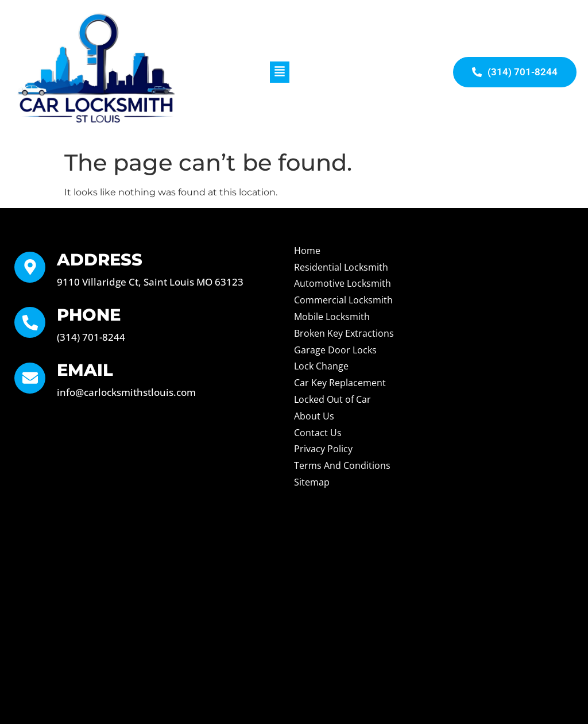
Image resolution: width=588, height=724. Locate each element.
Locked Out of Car (332, 399)
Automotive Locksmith (343, 283)
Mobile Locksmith (332, 317)
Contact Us (318, 433)
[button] (280, 72)
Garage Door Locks (335, 350)
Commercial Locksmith (343, 300)
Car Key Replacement (340, 383)
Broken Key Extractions (344, 333)
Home (307, 251)
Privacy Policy (323, 449)
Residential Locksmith (341, 267)
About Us (314, 416)
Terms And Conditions (342, 465)
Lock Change (321, 366)
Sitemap (312, 482)
